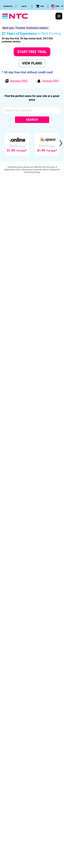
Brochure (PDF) (16, 81)
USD (55, 6)
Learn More (35, 277)
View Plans (32, 63)
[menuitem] (8, 6)
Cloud (32, 242)
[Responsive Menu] (59, 16)
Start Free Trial (32, 52)
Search (32, 120)
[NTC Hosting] (15, 16)
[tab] (32, 757)
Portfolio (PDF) (48, 81)
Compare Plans (32, 285)
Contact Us (8, 6)
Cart (40, 6)
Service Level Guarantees (34, 792)
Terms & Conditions (42, 785)
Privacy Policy (19, 785)
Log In (24, 6)
